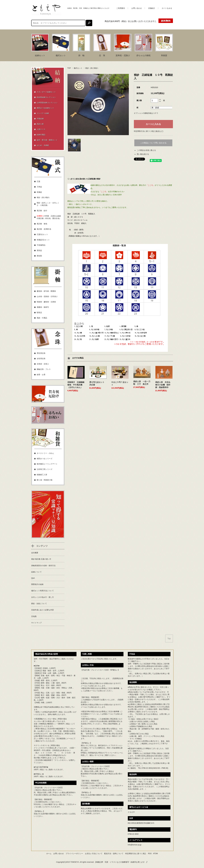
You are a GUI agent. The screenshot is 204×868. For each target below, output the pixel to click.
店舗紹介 (152, 8)
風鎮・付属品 (42, 318)
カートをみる (167, 8)
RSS (150, 854)
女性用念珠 (41, 359)
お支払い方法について (94, 854)
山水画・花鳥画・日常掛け (47, 297)
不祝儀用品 (41, 245)
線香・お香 (41, 375)
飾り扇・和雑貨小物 (45, 480)
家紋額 (39, 256)
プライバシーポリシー (113, 753)
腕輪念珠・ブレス (44, 369)
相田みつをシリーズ (45, 459)
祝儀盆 (39, 192)
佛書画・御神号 (43, 307)
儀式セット (78, 68)
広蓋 (38, 181)
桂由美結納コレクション (46, 97)
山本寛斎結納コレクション (47, 103)
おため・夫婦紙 (43, 145)
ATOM (155, 854)
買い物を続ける (143, 154)
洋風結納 (40, 119)
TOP (69, 68)
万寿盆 (39, 187)
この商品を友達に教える (146, 150)
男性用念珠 (41, 353)
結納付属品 (41, 135)
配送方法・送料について (114, 854)
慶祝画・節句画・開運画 (46, 291)
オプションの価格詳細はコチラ (146, 113)
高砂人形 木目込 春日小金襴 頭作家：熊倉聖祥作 (164, 385)
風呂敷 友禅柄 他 (44, 229)
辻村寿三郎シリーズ (45, 469)
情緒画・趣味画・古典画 (46, 302)
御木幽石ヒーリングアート (47, 464)
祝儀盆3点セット (43, 240)
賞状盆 (39, 250)
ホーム (49, 854)
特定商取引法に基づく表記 (136, 854)
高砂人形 (40, 124)
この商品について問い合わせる (153, 143)
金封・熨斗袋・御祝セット (47, 140)
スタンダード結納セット (46, 92)
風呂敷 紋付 (42, 211)
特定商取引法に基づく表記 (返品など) (149, 131)
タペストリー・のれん (45, 453)
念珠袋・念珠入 (43, 364)
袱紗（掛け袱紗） (92, 68)
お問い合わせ (137, 8)
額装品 (39, 313)
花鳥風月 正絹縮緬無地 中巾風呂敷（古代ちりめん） (76, 385)
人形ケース (41, 129)
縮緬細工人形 (42, 475)
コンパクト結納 (43, 113)
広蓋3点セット (42, 234)
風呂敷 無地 (42, 224)
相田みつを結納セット (45, 108)
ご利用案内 (121, 8)
